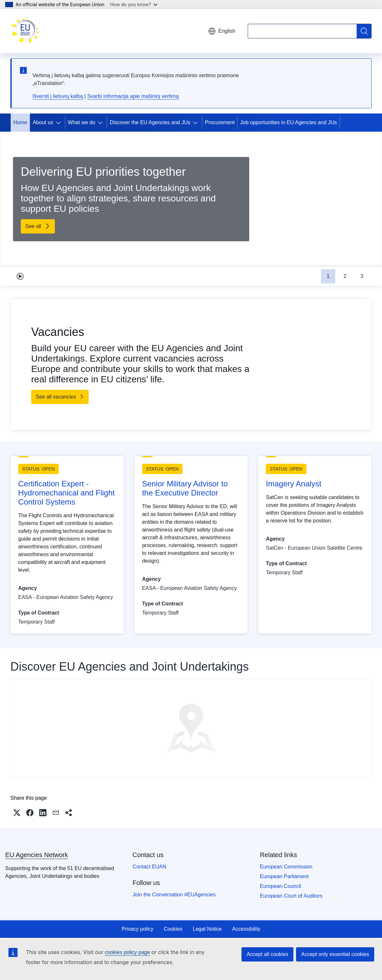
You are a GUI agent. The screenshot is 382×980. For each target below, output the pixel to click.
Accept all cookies (267, 954)
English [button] (222, 31)
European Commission (286, 867)
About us (43, 122)
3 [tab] (362, 276)
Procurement (220, 122)
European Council (281, 886)
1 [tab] (328, 276)
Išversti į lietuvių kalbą (58, 96)
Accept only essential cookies (335, 954)
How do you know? (134, 4)
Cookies (173, 929)
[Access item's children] (60, 123)
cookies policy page (127, 952)
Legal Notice (207, 929)
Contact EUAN (149, 867)
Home (20, 122)
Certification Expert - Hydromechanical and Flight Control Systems (66, 493)
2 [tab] (345, 276)
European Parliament (284, 876)
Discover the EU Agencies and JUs (150, 122)
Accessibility (246, 929)
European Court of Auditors (291, 896)
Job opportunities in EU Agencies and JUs (289, 122)
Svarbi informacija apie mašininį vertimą (133, 96)
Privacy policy (138, 929)
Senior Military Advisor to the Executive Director (185, 488)
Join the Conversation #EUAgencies (174, 895)
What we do (81, 122)
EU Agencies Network (37, 855)
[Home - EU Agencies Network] (25, 31)
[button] (17, 813)
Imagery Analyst (294, 484)
